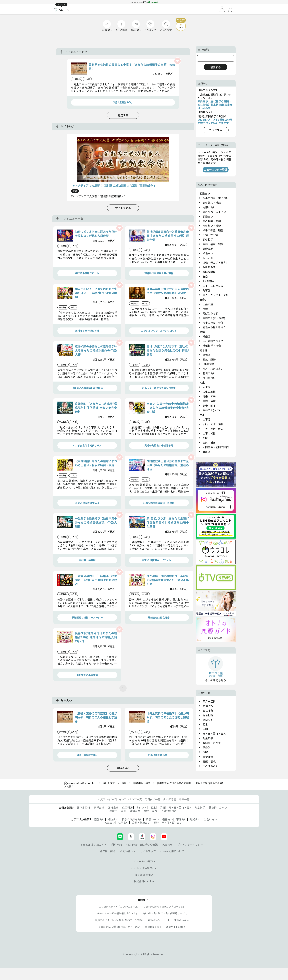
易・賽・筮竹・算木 (214, 734)
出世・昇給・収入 (213, 429)
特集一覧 (184, 799)
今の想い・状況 (212, 226)
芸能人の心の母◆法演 (87, 503)
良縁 (205, 309)
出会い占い (210, 819)
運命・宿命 (209, 401)
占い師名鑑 (170, 799)
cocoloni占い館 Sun (144, 861)
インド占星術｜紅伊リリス (87, 445)
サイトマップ (148, 851)
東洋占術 (208, 706)
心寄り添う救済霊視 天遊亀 (159, 503)
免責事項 (167, 845)
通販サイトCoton (175, 927)
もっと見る (216, 130)
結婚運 (206, 336)
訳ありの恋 (209, 267)
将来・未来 (209, 396)
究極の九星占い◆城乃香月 (159, 445)
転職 (205, 438)
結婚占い (195, 819)
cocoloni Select (153, 927)
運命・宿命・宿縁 (213, 244)
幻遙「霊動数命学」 (123, 102)
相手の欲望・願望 (213, 230)
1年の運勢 (208, 364)
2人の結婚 (208, 281)
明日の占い (209, 373)
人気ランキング (107, 799)
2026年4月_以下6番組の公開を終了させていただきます (215, 121)
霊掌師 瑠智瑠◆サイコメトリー (159, 560)
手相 (205, 729)
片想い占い (209, 207)
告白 (205, 276)
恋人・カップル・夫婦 (216, 295)
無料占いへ (123, 768)
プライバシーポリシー (190, 845)
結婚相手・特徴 (212, 346)
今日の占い (209, 378)
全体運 (206, 355)
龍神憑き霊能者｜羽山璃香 (159, 273)
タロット (208, 720)
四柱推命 (208, 711)
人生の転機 (209, 392)
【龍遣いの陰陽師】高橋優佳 (87, 388)
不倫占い (181, 819)
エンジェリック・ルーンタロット (159, 331)
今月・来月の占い (213, 369)
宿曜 (205, 752)
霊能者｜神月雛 (87, 560)
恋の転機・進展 (212, 221)
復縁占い (168, 819)
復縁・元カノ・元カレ (216, 262)
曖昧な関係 (209, 272)
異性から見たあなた (214, 327)
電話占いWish (182, 920)
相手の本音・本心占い (216, 198)
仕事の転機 (209, 433)
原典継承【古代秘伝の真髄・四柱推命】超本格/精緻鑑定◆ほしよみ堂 (215, 105)
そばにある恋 (210, 313)
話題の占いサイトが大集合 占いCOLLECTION (119, 920)
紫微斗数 (208, 757)
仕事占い (123, 822)
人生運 (206, 387)
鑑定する (123, 115)
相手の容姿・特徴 (213, 323)
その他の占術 (210, 766)
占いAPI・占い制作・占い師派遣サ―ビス (165, 913)
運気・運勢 (209, 359)
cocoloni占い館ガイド (94, 845)
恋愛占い (208, 216)
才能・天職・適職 (213, 424)
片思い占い (152, 819)
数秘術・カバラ (212, 743)
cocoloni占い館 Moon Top (80, 783)
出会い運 (208, 304)
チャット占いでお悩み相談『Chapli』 (118, 913)
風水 (205, 724)
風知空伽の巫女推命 (159, 617)
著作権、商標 (108, 851)
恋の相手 (208, 239)
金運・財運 (209, 443)
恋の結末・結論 (212, 203)
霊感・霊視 (209, 761)
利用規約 (117, 845)
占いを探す (109, 783)
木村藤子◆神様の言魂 (87, 331)
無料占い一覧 (153, 799)
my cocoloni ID (144, 875)
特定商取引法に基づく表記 (142, 845)
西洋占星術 (209, 701)
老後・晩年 (209, 405)
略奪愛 (206, 290)
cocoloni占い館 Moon (144, 868)
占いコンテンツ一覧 (130, 799)
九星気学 (208, 738)
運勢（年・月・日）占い (168, 822)
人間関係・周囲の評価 (216, 447)
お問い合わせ (128, 851)
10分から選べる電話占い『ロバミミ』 (165, 907)
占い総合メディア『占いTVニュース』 (119, 907)
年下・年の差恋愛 (213, 286)
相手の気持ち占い (132, 819)
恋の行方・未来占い (214, 212)
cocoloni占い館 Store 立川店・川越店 (120, 927)
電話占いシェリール (159, 920)
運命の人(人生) (211, 410)
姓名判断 (208, 715)
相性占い (208, 253)
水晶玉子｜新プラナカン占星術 (159, 388)
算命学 (206, 747)
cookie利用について (172, 851)
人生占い (110, 822)
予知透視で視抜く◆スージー (87, 617)
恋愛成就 (208, 249)
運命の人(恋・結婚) (214, 318)
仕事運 (206, 419)
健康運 (206, 452)
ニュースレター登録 (216, 170)
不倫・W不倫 (210, 235)
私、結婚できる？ (213, 341)
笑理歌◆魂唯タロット (87, 273)
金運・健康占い (141, 822)
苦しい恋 (208, 258)
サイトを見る (123, 208)
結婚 (124, 783)
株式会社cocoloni (144, 881)
